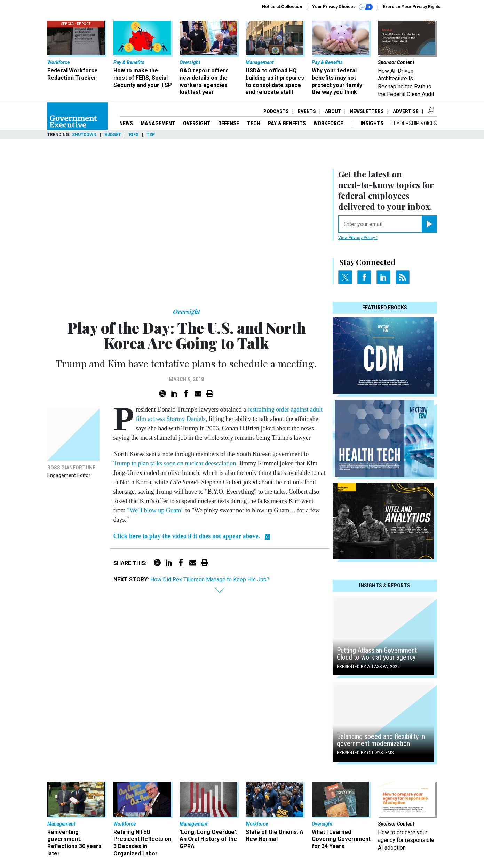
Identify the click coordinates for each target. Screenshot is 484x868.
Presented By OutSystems (365, 753)
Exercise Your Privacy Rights (412, 7)
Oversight (197, 123)
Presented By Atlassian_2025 (368, 667)
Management (158, 123)
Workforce (329, 123)
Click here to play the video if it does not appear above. (187, 536)
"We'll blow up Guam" (155, 510)
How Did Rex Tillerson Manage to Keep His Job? (210, 579)
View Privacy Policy (358, 238)
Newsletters (367, 111)
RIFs (134, 135)
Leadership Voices (414, 123)
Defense (229, 123)
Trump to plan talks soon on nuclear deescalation (175, 463)
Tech (254, 123)
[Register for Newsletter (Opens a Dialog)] (429, 224)
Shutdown (84, 135)
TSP (151, 135)
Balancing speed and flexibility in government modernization (381, 740)
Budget (113, 135)
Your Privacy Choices (342, 7)
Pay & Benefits (287, 123)
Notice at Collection (282, 7)
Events (307, 111)
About (333, 111)
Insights (372, 123)
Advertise (406, 111)
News (126, 123)
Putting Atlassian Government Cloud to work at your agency (377, 654)
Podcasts (276, 111)
